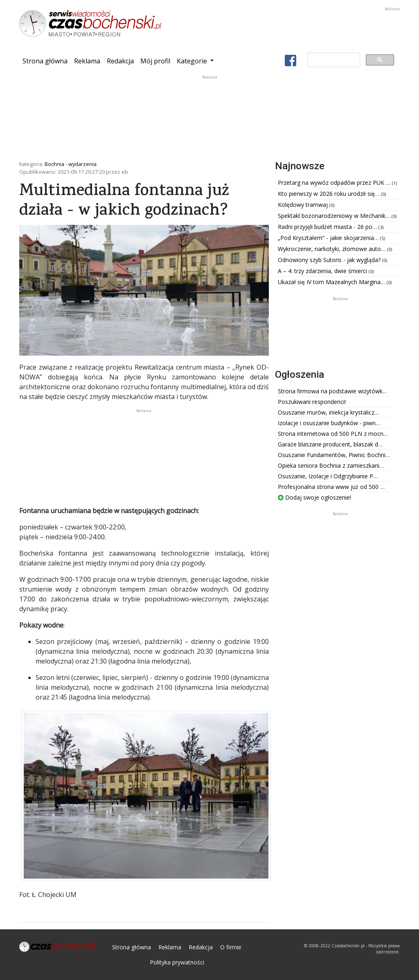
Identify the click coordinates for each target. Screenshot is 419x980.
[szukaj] (333, 60)
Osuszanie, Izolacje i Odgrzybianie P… (328, 476)
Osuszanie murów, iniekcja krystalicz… (328, 412)
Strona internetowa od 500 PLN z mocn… (333, 434)
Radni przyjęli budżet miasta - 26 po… (328, 227)
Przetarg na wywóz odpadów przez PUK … (335, 183)
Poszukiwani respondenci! (312, 402)
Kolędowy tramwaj (304, 205)
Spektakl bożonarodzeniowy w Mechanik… (335, 216)
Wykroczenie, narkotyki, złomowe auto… (332, 249)
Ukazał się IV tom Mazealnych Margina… (332, 282)
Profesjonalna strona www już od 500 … (331, 487)
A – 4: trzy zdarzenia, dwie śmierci (323, 271)
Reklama (87, 61)
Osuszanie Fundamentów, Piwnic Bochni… (334, 455)
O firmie (231, 947)
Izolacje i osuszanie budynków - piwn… (329, 423)
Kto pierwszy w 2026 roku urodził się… (329, 194)
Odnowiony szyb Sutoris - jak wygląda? (330, 260)
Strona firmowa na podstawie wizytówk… (332, 391)
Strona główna (47, 61)
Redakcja (120, 61)
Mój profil (155, 61)
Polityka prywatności (177, 962)
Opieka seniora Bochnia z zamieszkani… (331, 465)
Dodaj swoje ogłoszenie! (314, 497)
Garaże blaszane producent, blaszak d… (330, 444)
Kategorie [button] (193, 61)
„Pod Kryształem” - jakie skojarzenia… (329, 238)
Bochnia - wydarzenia (71, 164)
